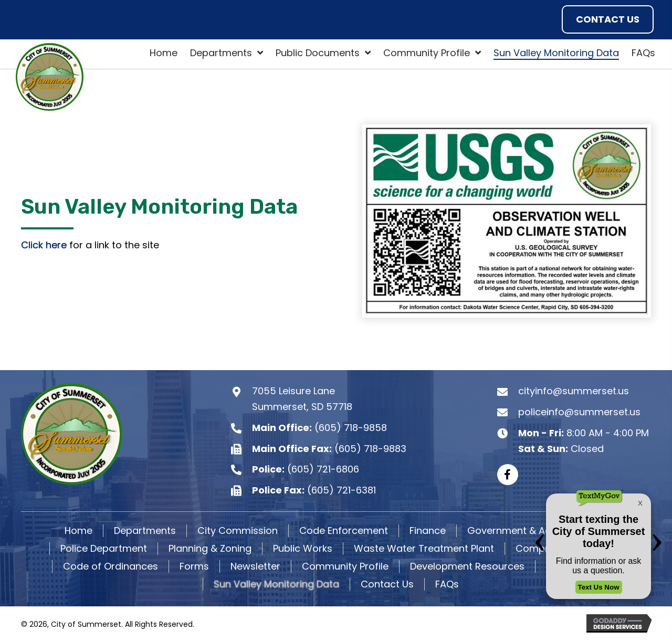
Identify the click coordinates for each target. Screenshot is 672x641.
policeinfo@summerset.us (579, 412)
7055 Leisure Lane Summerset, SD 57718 (302, 399)
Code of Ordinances (111, 566)
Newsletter (255, 566)
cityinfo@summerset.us (574, 391)
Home (78, 531)
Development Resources (467, 566)
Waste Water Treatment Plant (424, 549)
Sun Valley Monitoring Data (276, 584)
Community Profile (345, 566)
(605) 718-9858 (351, 428)
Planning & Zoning (210, 549)
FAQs (447, 584)
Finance (428, 531)
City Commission (238, 531)
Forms (194, 566)
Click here (44, 245)
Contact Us (387, 584)
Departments (145, 531)
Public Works (303, 549)
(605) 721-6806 (323, 469)
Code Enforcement (344, 531)
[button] (608, 19)
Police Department (104, 549)
